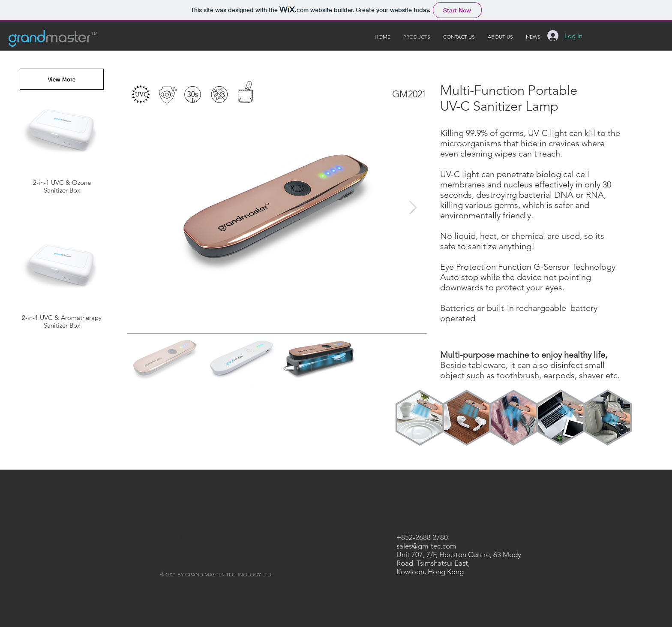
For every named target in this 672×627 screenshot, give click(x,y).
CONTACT (181, 537)
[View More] (62, 79)
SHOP (172, 552)
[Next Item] (413, 208)
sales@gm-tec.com (426, 546)
